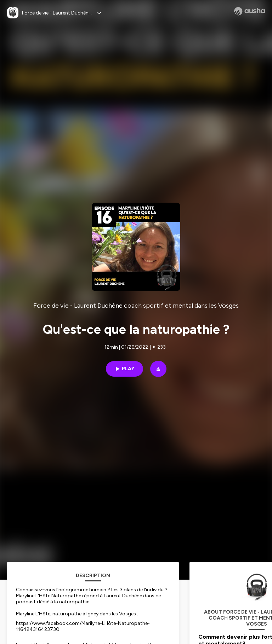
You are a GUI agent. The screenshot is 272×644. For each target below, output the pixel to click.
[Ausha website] (250, 11)
